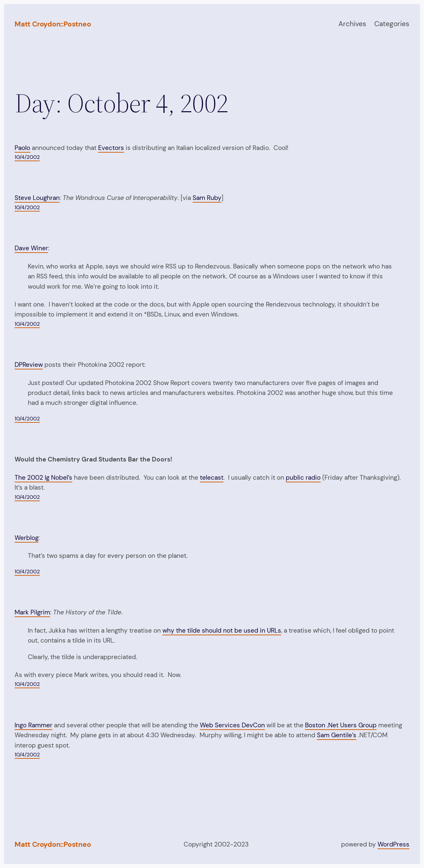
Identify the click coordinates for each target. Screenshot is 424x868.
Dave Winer (31, 248)
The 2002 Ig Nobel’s (43, 478)
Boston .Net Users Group (341, 725)
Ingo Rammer (33, 725)
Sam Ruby (207, 198)
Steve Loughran (37, 198)
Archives (352, 24)
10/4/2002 (27, 157)
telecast (212, 478)
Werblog (27, 538)
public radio (303, 478)
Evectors (111, 148)
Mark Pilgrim (32, 612)
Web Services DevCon (232, 725)
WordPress (394, 844)
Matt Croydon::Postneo (53, 24)
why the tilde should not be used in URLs (222, 630)
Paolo (22, 148)
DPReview (29, 365)
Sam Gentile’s (337, 735)
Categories (392, 24)
